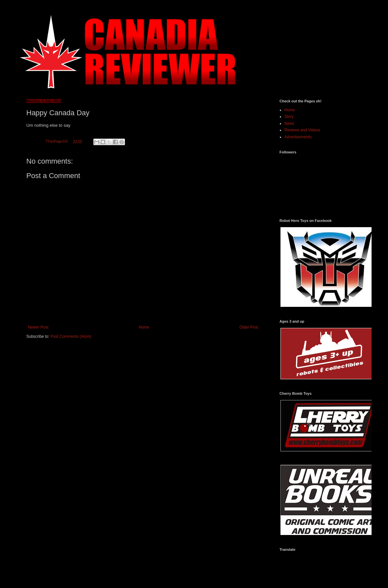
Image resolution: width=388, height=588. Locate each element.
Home (144, 327)
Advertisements (298, 137)
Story (289, 117)
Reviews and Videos (302, 130)
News (289, 123)
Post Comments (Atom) (71, 336)
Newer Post (38, 327)
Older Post (249, 327)
